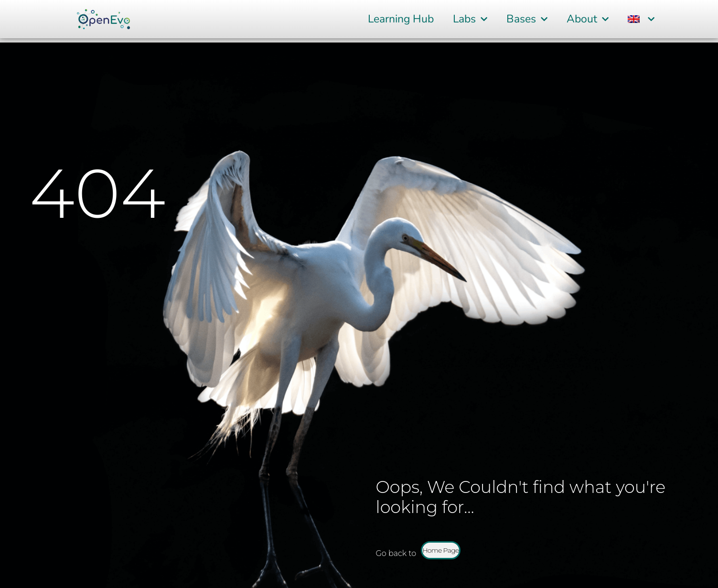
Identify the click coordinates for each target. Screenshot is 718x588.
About (588, 19)
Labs (470, 19)
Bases (527, 19)
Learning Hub (401, 19)
